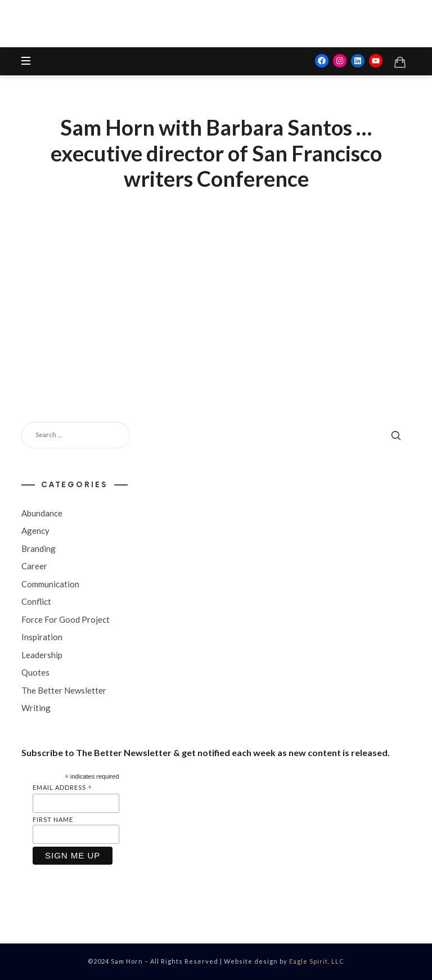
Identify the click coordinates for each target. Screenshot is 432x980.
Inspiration (42, 637)
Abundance (42, 513)
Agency (35, 531)
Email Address (62, 788)
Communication (50, 583)
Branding (39, 548)
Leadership (42, 654)
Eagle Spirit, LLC (317, 961)
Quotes (35, 672)
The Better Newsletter (64, 690)
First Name (53, 819)
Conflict (36, 601)
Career (34, 566)
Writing (36, 708)
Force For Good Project (66, 619)
